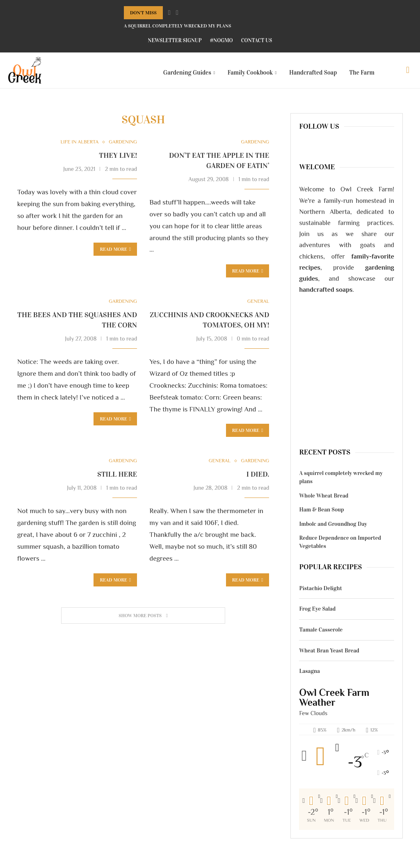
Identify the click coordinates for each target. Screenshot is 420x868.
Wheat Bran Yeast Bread (329, 656)
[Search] (408, 73)
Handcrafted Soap (313, 73)
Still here (117, 480)
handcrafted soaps (326, 295)
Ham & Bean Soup (321, 515)
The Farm (362, 73)
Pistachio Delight (320, 593)
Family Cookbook (250, 73)
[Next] (177, 13)
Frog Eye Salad (317, 614)
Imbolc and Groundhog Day (333, 529)
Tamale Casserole (321, 635)
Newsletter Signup (175, 41)
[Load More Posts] (143, 621)
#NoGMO (221, 41)
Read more (115, 424)
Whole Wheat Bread (324, 501)
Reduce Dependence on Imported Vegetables (340, 547)
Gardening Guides (187, 73)
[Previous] (169, 13)
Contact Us (257, 41)
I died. (258, 480)
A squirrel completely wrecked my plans (178, 26)
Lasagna (309, 676)
